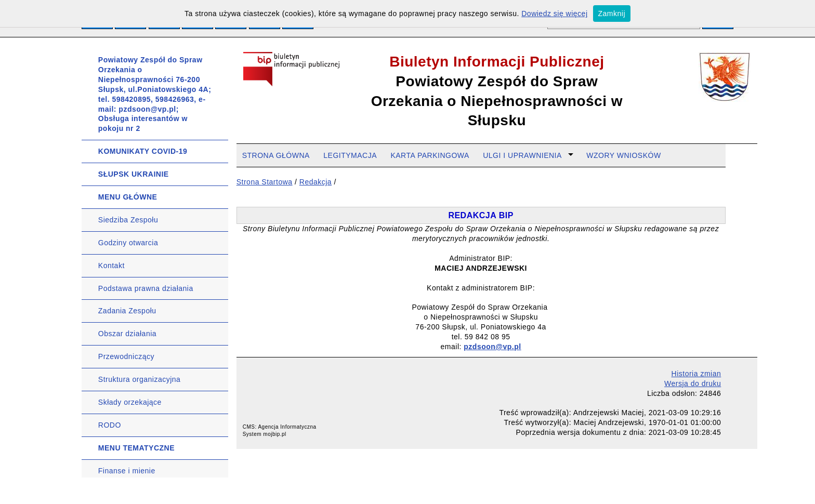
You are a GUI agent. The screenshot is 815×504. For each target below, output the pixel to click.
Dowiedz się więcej (554, 14)
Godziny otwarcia (128, 243)
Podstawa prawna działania (146, 288)
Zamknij (612, 14)
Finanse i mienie (127, 471)
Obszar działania (127, 334)
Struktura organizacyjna (140, 379)
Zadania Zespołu (127, 311)
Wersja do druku (693, 383)
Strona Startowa (265, 182)
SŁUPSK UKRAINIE (134, 174)
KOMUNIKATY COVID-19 (143, 151)
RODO (110, 425)
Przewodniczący (126, 356)
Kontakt (111, 266)
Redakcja (316, 182)
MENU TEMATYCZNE (136, 448)
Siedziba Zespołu (128, 220)
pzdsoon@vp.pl (492, 347)
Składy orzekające (130, 402)
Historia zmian (696, 374)
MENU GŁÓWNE (128, 197)
